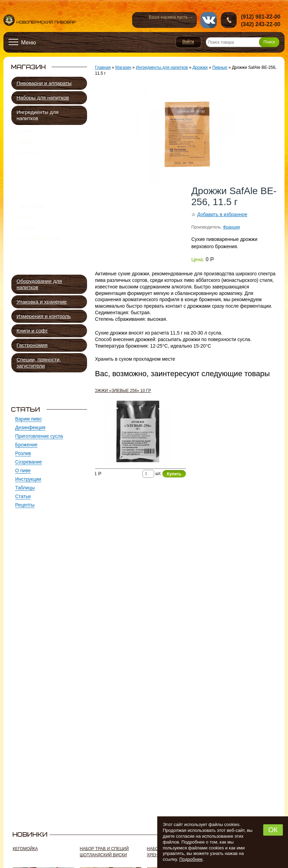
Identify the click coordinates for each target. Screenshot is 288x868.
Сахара (27, 252)
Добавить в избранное (222, 214)
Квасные (36, 181)
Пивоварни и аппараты (44, 83)
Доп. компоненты (39, 265)
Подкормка (38, 212)
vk (209, 20)
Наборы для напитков (43, 98)
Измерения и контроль (44, 316)
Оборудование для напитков (39, 284)
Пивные (36, 173)
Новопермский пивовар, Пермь (40, 20)
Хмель (26, 146)
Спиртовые (38, 204)
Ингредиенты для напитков (38, 115)
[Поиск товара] (243, 42)
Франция (231, 227)
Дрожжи (28, 159)
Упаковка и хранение (42, 302)
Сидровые (38, 188)
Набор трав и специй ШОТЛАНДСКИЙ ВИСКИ (104, 852)
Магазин (123, 67)
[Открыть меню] (22, 42)
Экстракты (31, 225)
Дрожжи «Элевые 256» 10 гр (120, 391)
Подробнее (191, 859)
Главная (103, 67)
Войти (188, 42)
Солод (26, 132)
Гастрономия (32, 345)
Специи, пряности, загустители (39, 363)
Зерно (25, 239)
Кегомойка (25, 849)
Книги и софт (32, 331)
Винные (35, 196)
